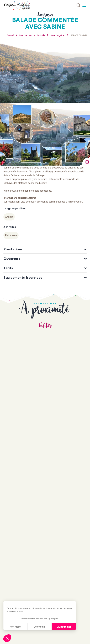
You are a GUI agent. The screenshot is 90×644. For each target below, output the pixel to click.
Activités (41, 35)
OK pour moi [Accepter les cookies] (64, 627)
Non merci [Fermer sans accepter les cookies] (15, 627)
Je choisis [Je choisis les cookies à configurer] (40, 627)
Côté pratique (26, 35)
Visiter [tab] (45, 326)
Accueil (10, 35)
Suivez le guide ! (58, 35)
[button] (7, 638)
